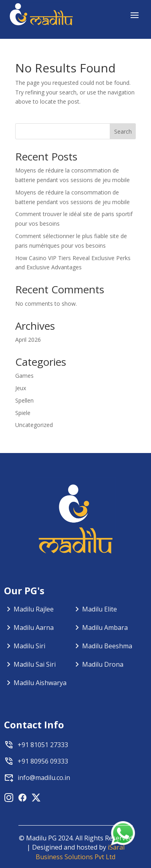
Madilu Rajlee (34, 609)
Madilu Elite (100, 609)
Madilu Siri (29, 646)
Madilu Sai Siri (35, 664)
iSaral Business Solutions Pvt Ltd (80, 852)
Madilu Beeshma (107, 646)
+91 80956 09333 (43, 761)
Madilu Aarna (34, 627)
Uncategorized (34, 425)
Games (24, 376)
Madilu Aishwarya (40, 683)
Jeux (21, 388)
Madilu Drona (103, 664)
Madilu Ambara (105, 627)
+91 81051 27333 (43, 745)
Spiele (23, 413)
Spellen (24, 400)
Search (123, 131)
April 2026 (28, 340)
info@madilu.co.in (44, 778)
